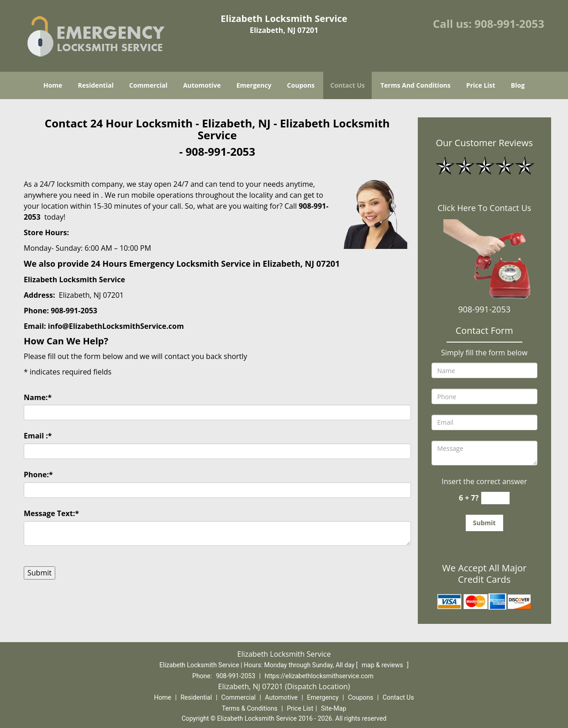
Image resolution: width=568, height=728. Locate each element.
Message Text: (51, 513)
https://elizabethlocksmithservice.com (319, 676)
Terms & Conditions (250, 708)
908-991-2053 (509, 24)
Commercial (148, 85)
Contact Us (347, 85)
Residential (96, 85)
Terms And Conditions (415, 85)
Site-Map (334, 708)
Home (53, 85)
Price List (481, 85)
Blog (518, 85)
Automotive (202, 85)
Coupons (301, 85)
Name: (38, 397)
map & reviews (383, 665)
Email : (38, 436)
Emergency (254, 85)
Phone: (38, 475)
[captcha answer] (495, 498)
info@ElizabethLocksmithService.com (116, 326)
